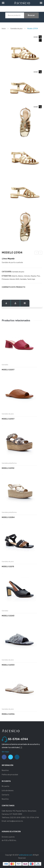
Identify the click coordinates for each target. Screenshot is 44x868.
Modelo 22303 (8, 665)
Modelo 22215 (8, 567)
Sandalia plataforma (9, 463)
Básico (21, 276)
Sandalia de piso (16, 29)
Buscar (31, 15)
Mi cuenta (5, 786)
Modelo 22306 (8, 714)
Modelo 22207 (8, 370)
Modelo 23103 (36, 253)
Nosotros (5, 770)
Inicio (4, 29)
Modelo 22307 (8, 419)
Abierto (15, 276)
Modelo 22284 (8, 517)
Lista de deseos (8, 791)
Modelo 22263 (8, 616)
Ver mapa (5, 752)
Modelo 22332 (8, 468)
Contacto (5, 795)
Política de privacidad (10, 775)
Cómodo (27, 276)
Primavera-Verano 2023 (11, 279)
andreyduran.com (26, 855)
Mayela (33, 276)
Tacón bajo (31, 279)
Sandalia (23, 279)
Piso (38, 276)
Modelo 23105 (41, 253)
